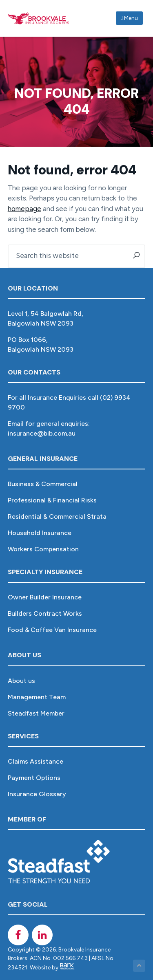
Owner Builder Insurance (45, 597)
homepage (24, 209)
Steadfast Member (36, 713)
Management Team (37, 697)
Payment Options (34, 778)
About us (21, 681)
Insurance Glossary (37, 794)
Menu (129, 18)
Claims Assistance (35, 761)
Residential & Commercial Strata (57, 516)
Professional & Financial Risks (52, 500)
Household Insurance (40, 533)
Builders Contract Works (45, 613)
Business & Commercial (43, 484)
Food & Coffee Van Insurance (52, 630)
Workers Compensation (43, 549)
